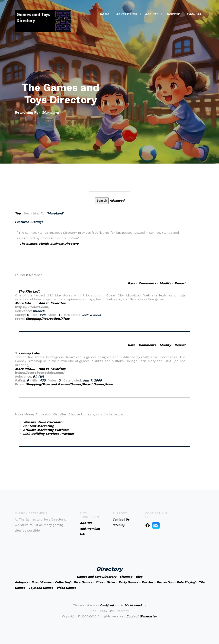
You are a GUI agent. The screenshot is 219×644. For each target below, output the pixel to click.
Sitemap (126, 577)
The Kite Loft (29, 291)
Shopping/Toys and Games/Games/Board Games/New (69, 384)
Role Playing (186, 582)
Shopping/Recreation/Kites (48, 319)
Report (180, 283)
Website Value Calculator (43, 422)
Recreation (165, 582)
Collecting (63, 582)
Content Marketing (38, 426)
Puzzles (147, 582)
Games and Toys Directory (96, 577)
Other (111, 582)
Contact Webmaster (142, 616)
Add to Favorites (52, 303)
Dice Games (83, 582)
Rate (131, 283)
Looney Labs (29, 353)
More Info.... (25, 303)
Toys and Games (41, 588)
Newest (173, 14)
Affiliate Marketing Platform (46, 430)
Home (104, 14)
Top (18, 213)
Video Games (66, 588)
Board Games (41, 582)
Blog (139, 577)
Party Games (128, 582)
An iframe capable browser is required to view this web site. (105, 248)
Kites (99, 582)
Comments (147, 283)
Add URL (152, 14)
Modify (165, 283)
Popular (194, 14)
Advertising (126, 14)
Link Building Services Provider (49, 434)
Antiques (21, 582)
